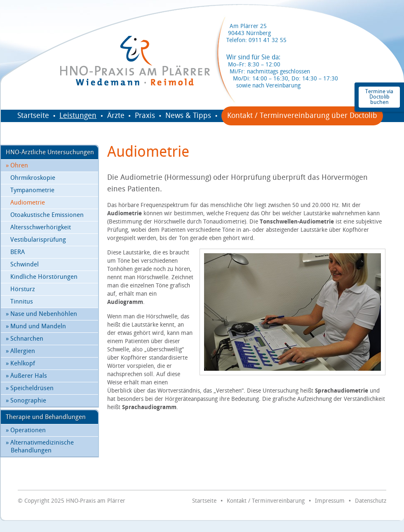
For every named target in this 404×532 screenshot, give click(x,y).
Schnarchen (25, 339)
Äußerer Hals (26, 376)
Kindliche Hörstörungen (44, 277)
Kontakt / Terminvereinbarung (266, 501)
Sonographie (26, 401)
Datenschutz (371, 501)
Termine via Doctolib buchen (379, 97)
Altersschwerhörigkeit (41, 227)
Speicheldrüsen (30, 388)
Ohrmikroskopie (33, 178)
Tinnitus (22, 302)
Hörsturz (23, 289)
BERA (18, 252)
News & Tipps (188, 116)
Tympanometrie (32, 190)
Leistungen (78, 116)
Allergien (20, 351)
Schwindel (25, 265)
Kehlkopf (20, 364)
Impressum (330, 501)
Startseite (33, 116)
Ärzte (116, 116)
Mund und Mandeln (36, 326)
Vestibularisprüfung (38, 240)
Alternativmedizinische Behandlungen (40, 447)
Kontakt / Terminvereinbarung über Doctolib (302, 116)
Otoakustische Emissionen (47, 215)
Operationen (26, 430)
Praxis (145, 116)
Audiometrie (28, 203)
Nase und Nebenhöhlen (41, 314)
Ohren (17, 166)
